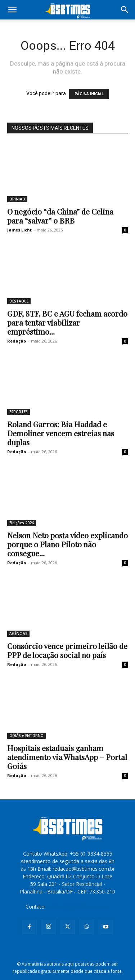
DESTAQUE (19, 301)
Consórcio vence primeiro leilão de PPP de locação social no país (67, 650)
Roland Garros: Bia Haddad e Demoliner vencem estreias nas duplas (61, 433)
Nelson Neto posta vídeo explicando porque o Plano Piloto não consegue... (67, 544)
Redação (17, 341)
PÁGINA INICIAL (89, 94)
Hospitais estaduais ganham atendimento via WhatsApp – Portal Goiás (67, 757)
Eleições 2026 (22, 523)
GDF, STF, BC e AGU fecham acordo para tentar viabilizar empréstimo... (67, 322)
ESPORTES (19, 412)
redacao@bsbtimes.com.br (78, 907)
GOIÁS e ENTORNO (26, 736)
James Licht (19, 230)
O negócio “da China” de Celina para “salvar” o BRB (60, 216)
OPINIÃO (17, 199)
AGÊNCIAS (18, 634)
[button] (12, 10)
